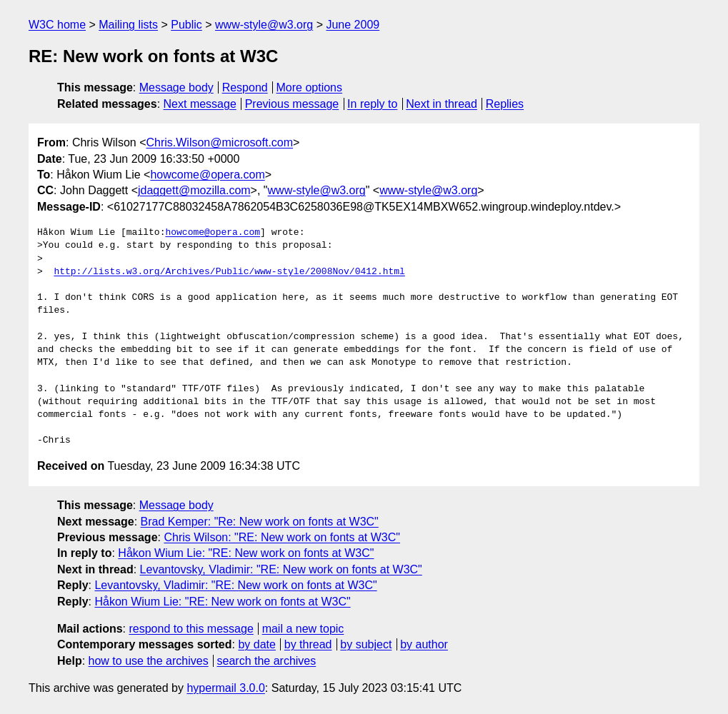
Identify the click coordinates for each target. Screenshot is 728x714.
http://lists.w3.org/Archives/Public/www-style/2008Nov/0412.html (229, 272)
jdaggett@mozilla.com (194, 190)
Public (186, 25)
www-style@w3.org (264, 25)
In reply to (372, 104)
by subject (366, 644)
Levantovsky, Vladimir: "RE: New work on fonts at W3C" (281, 569)
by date (256, 644)
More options (310, 87)
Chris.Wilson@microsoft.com (219, 142)
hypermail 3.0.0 (225, 688)
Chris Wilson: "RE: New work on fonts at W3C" (282, 537)
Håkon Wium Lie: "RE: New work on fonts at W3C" (246, 553)
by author (424, 644)
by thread (308, 644)
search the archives (267, 661)
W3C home (57, 25)
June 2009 (353, 25)
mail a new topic (303, 629)
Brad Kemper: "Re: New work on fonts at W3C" (260, 522)
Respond (245, 87)
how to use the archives (149, 661)
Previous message (292, 104)
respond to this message (191, 629)
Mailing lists (128, 25)
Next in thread (442, 104)
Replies (505, 104)
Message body (176, 87)
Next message (200, 104)
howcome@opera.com (207, 175)
